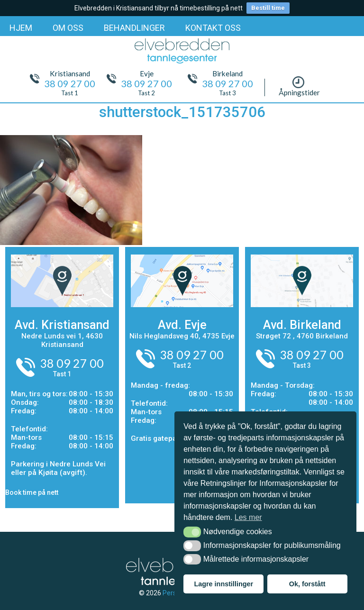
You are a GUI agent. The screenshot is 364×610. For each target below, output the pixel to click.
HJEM (21, 28)
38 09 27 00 (72, 363)
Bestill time (268, 8)
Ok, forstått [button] (307, 584)
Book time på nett (32, 492)
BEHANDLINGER (134, 28)
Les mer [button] (248, 517)
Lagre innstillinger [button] (223, 584)
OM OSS (68, 28)
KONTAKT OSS (213, 28)
